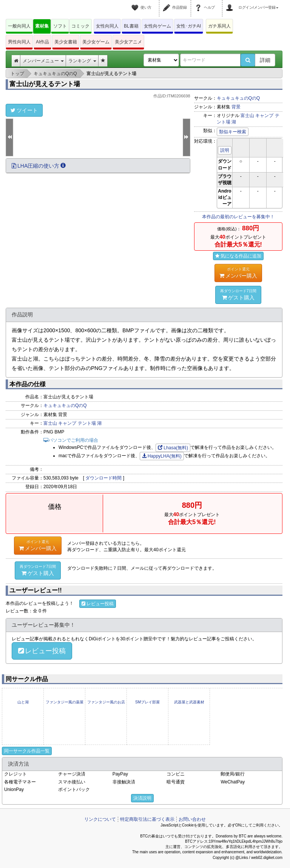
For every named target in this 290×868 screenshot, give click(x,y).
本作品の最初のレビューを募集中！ (238, 217)
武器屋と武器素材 (189, 702)
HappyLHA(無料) (162, 456)
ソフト (60, 26)
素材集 (42, 26)
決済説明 (142, 798)
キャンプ (264, 116)
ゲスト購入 (238, 294)
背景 (236, 107)
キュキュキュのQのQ (238, 98)
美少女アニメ (128, 42)
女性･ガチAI (189, 26)
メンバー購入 (238, 273)
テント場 (87, 423)
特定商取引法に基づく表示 (147, 819)
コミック (80, 26)
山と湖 (23, 702)
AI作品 (42, 42)
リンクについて (100, 819)
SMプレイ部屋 (147, 702)
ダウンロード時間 (103, 478)
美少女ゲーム (96, 42)
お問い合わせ (192, 819)
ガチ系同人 (219, 26)
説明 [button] (225, 150)
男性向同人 (19, 42)
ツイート (24, 110)
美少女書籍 (66, 42)
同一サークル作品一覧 (27, 751)
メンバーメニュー (43, 61)
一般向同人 (19, 26)
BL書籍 (131, 26)
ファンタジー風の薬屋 (65, 702)
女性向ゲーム (157, 26)
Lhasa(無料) (173, 448)
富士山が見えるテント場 (45, 84)
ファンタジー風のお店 (106, 702)
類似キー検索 (233, 132)
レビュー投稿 (98, 604)
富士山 (247, 116)
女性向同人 (107, 26)
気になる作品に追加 (238, 256)
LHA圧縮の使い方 (39, 166)
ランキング (82, 61)
